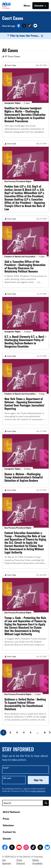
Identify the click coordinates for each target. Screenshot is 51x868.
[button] (30, 26)
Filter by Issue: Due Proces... (26, 36)
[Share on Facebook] (19, 27)
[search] (46, 803)
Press (6, 819)
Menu (27, 6)
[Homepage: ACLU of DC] (12, 6)
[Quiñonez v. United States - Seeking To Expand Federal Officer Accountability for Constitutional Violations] (26, 689)
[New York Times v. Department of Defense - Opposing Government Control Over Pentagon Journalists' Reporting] (26, 389)
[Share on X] (24, 27)
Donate (7, 839)
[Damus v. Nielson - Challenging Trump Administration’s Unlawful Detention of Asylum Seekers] (26, 456)
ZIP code (8, 778)
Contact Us (9, 832)
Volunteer (8, 825)
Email (6, 768)
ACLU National (11, 812)
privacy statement (38, 791)
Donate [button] (39, 6)
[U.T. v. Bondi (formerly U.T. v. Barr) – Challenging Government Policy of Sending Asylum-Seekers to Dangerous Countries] (26, 320)
